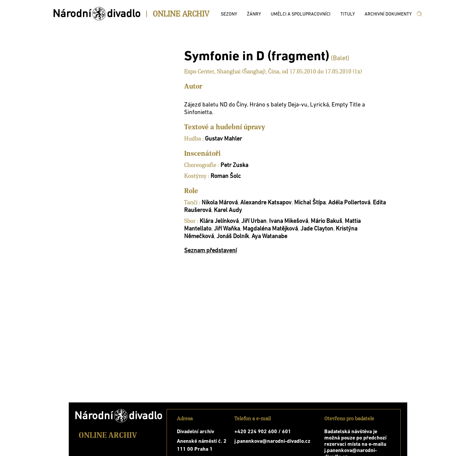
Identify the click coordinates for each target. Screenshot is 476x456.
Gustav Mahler (223, 139)
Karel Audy (228, 210)
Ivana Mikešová (289, 221)
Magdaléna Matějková (270, 229)
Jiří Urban (254, 221)
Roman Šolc (226, 176)
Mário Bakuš (326, 221)
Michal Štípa (310, 203)
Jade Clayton (317, 229)
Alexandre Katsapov (266, 203)
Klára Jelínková (219, 221)
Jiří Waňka (227, 229)
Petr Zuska (234, 166)
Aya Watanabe (269, 237)
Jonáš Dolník (233, 237)
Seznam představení (210, 251)
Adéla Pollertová (349, 203)
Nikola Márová (220, 203)
